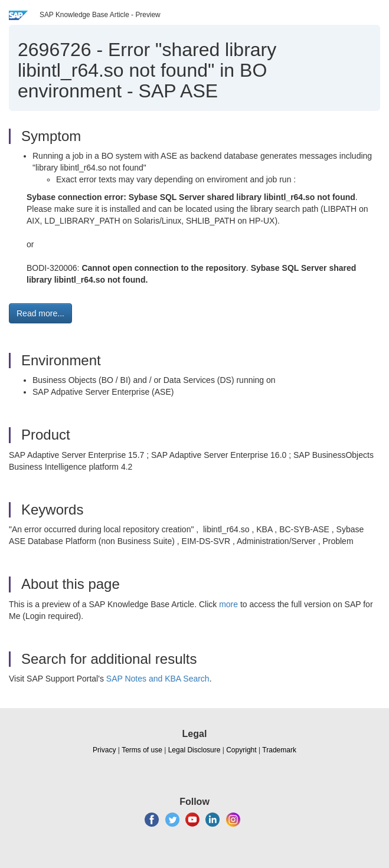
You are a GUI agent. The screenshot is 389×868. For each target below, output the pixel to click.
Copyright (241, 750)
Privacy (104, 750)
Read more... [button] (40, 313)
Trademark (279, 750)
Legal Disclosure (194, 750)
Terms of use (142, 750)
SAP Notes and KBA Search (158, 679)
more (228, 604)
